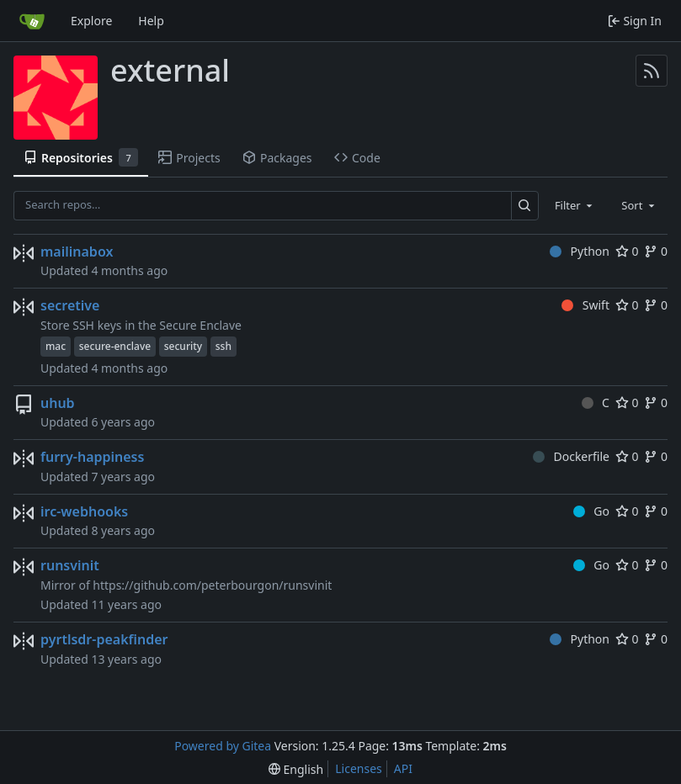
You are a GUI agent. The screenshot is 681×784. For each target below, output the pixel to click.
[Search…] (525, 206)
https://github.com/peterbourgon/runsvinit (212, 585)
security (183, 346)
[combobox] (575, 205)
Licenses (359, 768)
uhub (58, 403)
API (403, 768)
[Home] (32, 21)
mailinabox (77, 252)
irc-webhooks (84, 511)
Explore (91, 21)
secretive (70, 305)
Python (580, 251)
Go (591, 511)
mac (56, 346)
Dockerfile (571, 456)
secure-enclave (115, 346)
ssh (223, 346)
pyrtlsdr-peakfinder (104, 639)
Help (151, 21)
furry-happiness (92, 457)
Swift (585, 305)
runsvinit (70, 565)
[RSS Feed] (652, 71)
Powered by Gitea (223, 746)
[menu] (296, 769)
